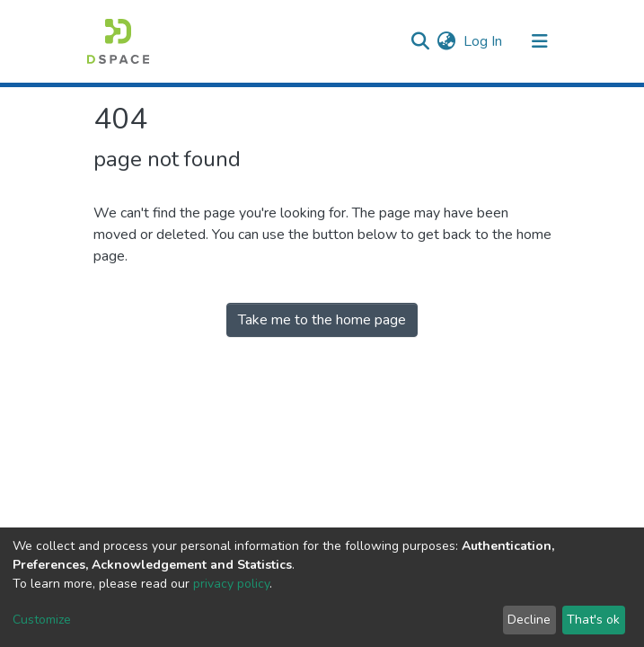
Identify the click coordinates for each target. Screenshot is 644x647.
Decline (529, 620)
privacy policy (231, 584)
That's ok (593, 620)
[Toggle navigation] (540, 41)
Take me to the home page (322, 320)
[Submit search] (421, 41)
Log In (484, 41)
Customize (42, 620)
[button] (447, 41)
